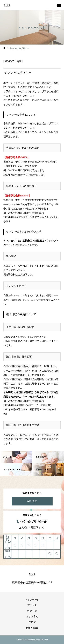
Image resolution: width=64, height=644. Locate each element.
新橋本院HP (32, 628)
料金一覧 (32, 611)
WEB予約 (32, 501)
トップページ (32, 600)
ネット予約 (32, 617)
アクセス (32, 605)
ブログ (32, 622)
